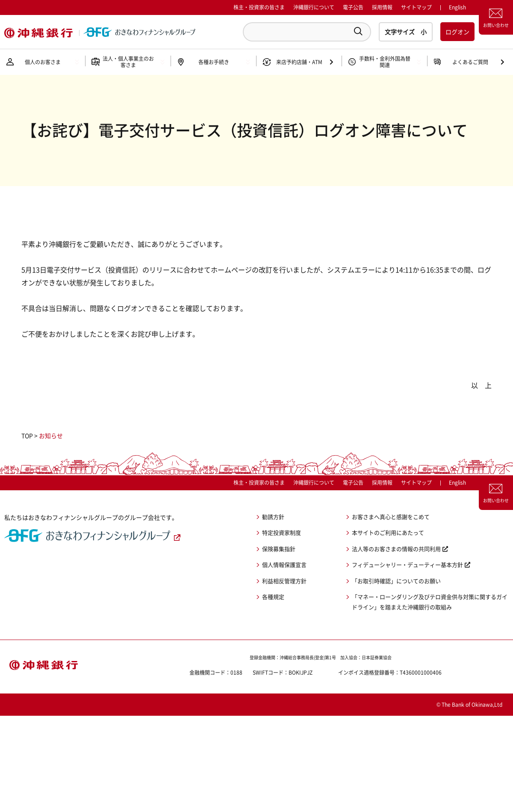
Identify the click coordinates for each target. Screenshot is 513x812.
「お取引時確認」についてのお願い (396, 581)
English (457, 483)
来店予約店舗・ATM (299, 62)
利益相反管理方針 (284, 581)
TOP (27, 436)
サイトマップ (416, 7)
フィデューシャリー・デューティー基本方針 (407, 565)
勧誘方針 (273, 517)
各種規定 (273, 597)
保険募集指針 (279, 549)
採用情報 (382, 7)
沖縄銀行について (314, 7)
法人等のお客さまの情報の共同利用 (396, 549)
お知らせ (51, 436)
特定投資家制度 (282, 532)
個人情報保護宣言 (284, 565)
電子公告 (353, 7)
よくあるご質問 (470, 62)
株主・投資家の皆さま (259, 7)
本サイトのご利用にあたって (388, 532)
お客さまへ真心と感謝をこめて (391, 517)
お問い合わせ (496, 25)
